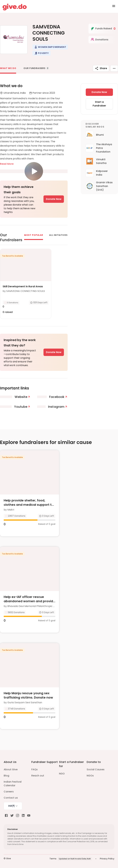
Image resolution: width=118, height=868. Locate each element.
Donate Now (54, 199)
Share (101, 68)
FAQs (34, 769)
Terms (53, 859)
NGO (62, 774)
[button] (50, 47)
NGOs (90, 776)
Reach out (38, 776)
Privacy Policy (107, 859)
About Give (11, 769)
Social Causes (96, 769)
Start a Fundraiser (99, 104)
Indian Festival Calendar (13, 784)
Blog (6, 776)
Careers (9, 792)
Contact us (11, 798)
